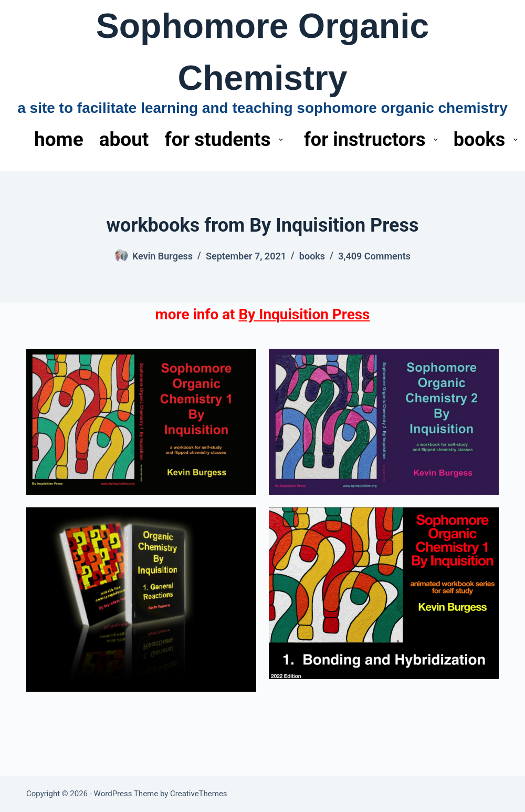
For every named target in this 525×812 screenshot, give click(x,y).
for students (226, 139)
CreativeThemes (199, 794)
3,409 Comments (374, 256)
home (59, 139)
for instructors (373, 140)
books (312, 256)
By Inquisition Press (304, 314)
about (124, 139)
